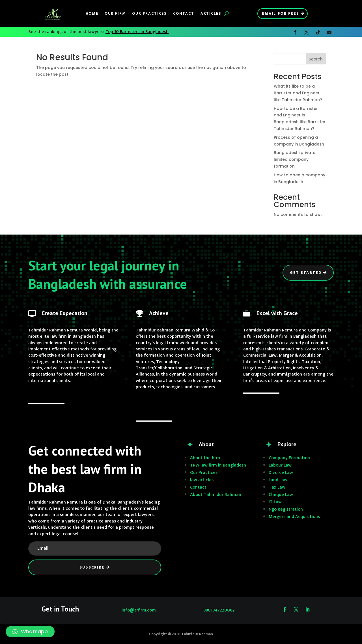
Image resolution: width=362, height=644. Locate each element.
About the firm (205, 458)
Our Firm (115, 13)
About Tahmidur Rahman (216, 495)
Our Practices (149, 13)
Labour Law (280, 465)
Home (92, 13)
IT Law (275, 502)
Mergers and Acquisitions (294, 517)
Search (316, 59)
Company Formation (289, 458)
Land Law (278, 480)
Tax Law (277, 487)
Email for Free (281, 13)
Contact (184, 13)
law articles (202, 480)
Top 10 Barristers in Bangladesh (137, 32)
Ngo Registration (286, 509)
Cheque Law (281, 495)
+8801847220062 (218, 610)
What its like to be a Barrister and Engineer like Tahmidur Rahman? (298, 93)
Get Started (306, 273)
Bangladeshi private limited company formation (295, 159)
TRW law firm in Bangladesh (218, 465)
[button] (30, 632)
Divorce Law (281, 473)
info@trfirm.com (139, 610)
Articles (211, 13)
